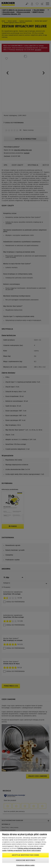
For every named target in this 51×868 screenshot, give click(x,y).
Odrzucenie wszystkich (26, 860)
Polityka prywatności (15, 851)
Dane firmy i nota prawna (32, 851)
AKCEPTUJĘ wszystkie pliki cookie (25, 855)
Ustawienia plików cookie (25, 865)
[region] (25, 850)
